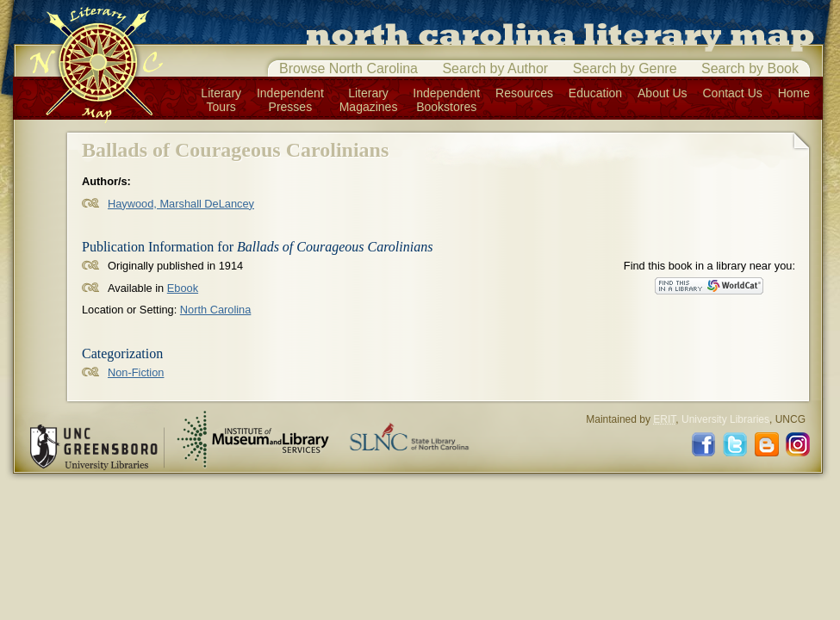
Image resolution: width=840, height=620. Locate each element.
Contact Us (733, 93)
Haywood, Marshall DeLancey (181, 204)
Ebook (183, 288)
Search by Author (495, 68)
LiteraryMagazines (369, 100)
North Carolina (216, 310)
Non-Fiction (136, 372)
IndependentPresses (290, 100)
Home (794, 93)
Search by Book (750, 68)
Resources (524, 93)
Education (595, 93)
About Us (663, 93)
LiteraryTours (221, 100)
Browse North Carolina (348, 68)
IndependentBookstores (446, 100)
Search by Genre (625, 68)
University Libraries (725, 419)
